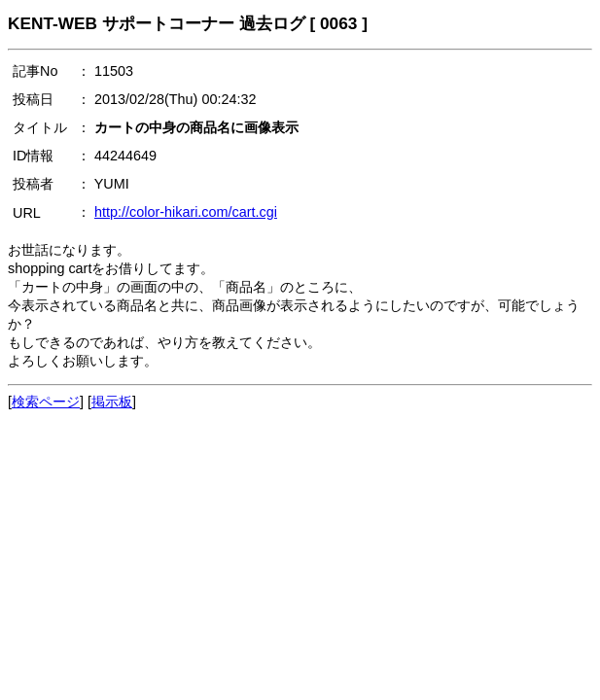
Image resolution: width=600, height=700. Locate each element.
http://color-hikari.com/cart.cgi (186, 212)
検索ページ (46, 402)
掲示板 (112, 402)
